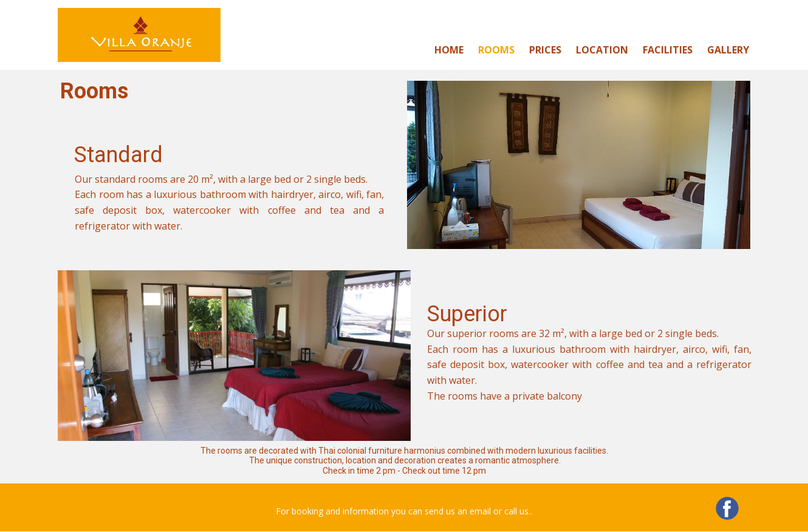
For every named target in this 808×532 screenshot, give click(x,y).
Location (602, 50)
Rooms (496, 50)
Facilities (668, 50)
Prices (545, 50)
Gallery (728, 50)
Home (449, 50)
